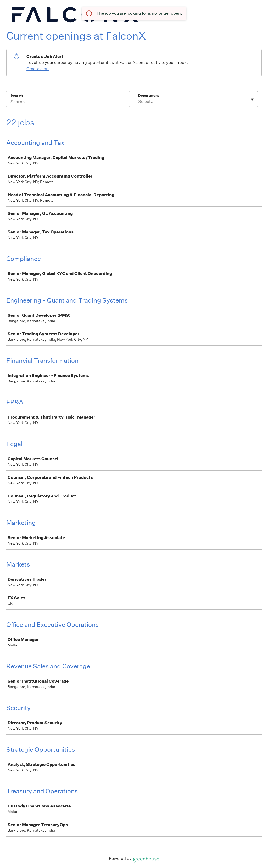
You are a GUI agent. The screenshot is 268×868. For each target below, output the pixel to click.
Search (17, 95)
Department (149, 95)
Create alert (38, 69)
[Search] (68, 102)
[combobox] (139, 102)
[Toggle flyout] (252, 100)
